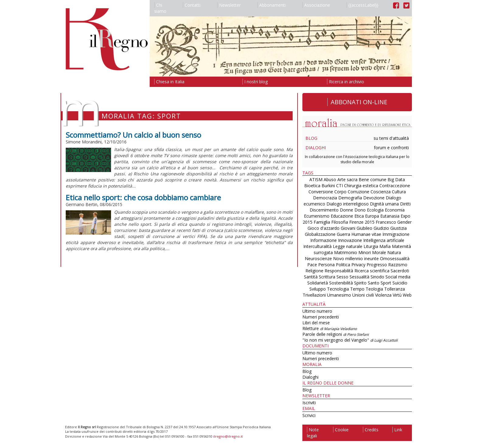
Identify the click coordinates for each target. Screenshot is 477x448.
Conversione (321, 192)
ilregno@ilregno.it (228, 436)
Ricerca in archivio (346, 82)
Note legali (313, 433)
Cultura (399, 192)
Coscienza (381, 192)
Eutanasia (390, 216)
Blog (311, 138)
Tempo (357, 289)
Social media (398, 277)
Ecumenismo (317, 216)
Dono (360, 210)
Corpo (340, 192)
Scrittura (327, 277)
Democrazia (325, 198)
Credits (371, 430)
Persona (327, 265)
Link (397, 430)
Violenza (383, 295)
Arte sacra (347, 179)
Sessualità (359, 277)
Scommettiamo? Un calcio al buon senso (133, 135)
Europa (372, 216)
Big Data (396, 179)
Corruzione (359, 192)
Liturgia (371, 246)
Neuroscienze (318, 258)
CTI (339, 186)
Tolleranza (395, 289)
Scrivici (309, 415)
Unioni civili (363, 295)
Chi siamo (160, 8)
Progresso (377, 265)
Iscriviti (309, 403)
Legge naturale (348, 246)
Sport (386, 283)
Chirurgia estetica (361, 186)
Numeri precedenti (321, 317)
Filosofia (340, 222)
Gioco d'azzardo (324, 228)
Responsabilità (339, 271)
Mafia (385, 246)
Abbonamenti (272, 5)
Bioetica (312, 186)
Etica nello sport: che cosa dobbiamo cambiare (143, 197)
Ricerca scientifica (372, 271)
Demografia (350, 198)
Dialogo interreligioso (348, 204)
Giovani (348, 228)
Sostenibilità (341, 283)
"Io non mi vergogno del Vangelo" (350, 340)
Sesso (342, 277)
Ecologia (375, 210)
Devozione (374, 198)
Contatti (192, 5)
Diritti (405, 204)
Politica (343, 265)
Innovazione (350, 240)
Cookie (341, 430)
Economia (395, 210)
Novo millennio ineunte (356, 258)
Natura (394, 252)
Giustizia (399, 228)
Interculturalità (317, 246)
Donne (346, 210)
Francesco (386, 222)
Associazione (316, 5)
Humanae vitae (366, 234)
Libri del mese (316, 323)
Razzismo (398, 265)
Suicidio (400, 283)
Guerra (343, 234)
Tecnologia (338, 289)
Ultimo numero (317, 311)
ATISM (316, 179)
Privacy (358, 265)
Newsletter (229, 5)
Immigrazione (396, 234)
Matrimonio (346, 252)
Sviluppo (318, 289)
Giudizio (381, 228)
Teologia (374, 289)
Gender (404, 222)
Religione (314, 271)
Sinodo (377, 277)
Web (407, 295)
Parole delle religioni (336, 334)
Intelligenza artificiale (384, 240)
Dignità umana (384, 204)
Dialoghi (316, 148)
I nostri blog (255, 82)
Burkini (328, 186)
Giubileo (364, 228)
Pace (312, 265)
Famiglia (322, 222)
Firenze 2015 (362, 222)
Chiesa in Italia (169, 82)
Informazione (324, 240)
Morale (379, 252)
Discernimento (324, 210)
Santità (311, 277)
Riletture (330, 328)
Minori (365, 252)
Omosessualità (395, 258)
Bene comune (373, 179)
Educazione (342, 216)
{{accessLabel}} (362, 5)
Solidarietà (318, 283)
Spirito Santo (367, 283)
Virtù (397, 295)
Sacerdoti (400, 271)
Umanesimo (339, 295)
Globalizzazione (320, 234)
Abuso (330, 179)
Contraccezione (395, 186)
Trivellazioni (314, 295)
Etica (359, 216)
